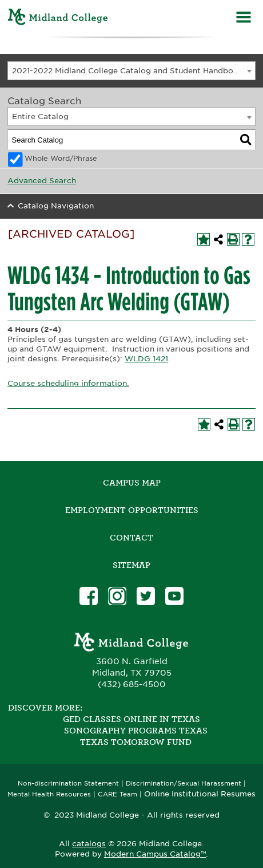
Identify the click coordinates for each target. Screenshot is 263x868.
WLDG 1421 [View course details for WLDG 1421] (146, 359)
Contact (131, 538)
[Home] (58, 19)
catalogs (89, 844)
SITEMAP (131, 565)
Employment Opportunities (132, 510)
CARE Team (117, 794)
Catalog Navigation (56, 206)
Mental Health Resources (49, 794)
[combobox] (131, 71)
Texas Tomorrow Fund (136, 742)
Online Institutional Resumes (200, 794)
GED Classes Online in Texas (131, 719)
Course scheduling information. (68, 383)
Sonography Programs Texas (136, 731)
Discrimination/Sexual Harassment (184, 784)
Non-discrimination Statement (68, 784)
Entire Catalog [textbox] (40, 117)
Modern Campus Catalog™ (155, 854)
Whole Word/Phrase (61, 159)
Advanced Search (42, 181)
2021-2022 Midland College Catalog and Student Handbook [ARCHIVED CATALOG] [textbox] (134, 71)
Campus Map (132, 483)
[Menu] (244, 19)
